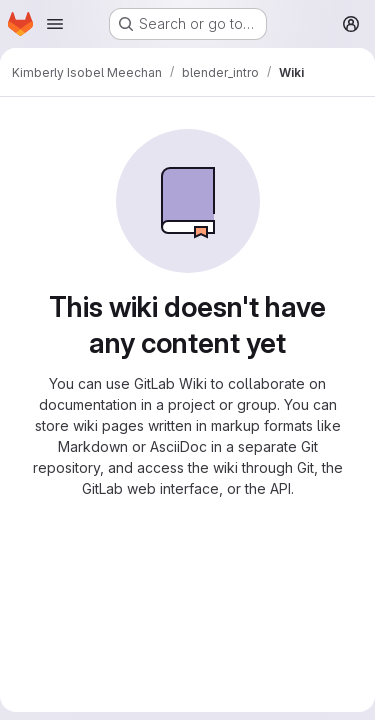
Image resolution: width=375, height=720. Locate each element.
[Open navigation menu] (55, 24)
